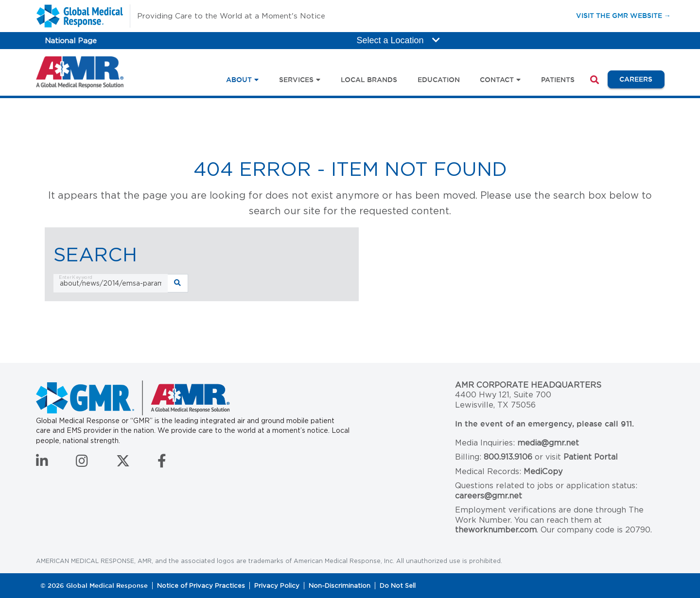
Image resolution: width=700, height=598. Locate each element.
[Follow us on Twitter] (123, 463)
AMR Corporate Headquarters (528, 385)
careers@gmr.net (489, 496)
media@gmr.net (548, 443)
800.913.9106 (508, 457)
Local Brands (369, 80)
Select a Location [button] (398, 40)
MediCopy (543, 471)
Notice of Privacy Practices (201, 586)
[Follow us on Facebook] (162, 463)
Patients (558, 80)
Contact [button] (497, 80)
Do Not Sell (398, 586)
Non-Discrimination (340, 586)
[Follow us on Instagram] (82, 463)
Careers (642, 79)
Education (439, 80)
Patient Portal (591, 457)
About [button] (239, 80)
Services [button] (296, 80)
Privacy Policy (277, 586)
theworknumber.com (496, 530)
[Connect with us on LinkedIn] (42, 463)
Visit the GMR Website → (623, 15)
